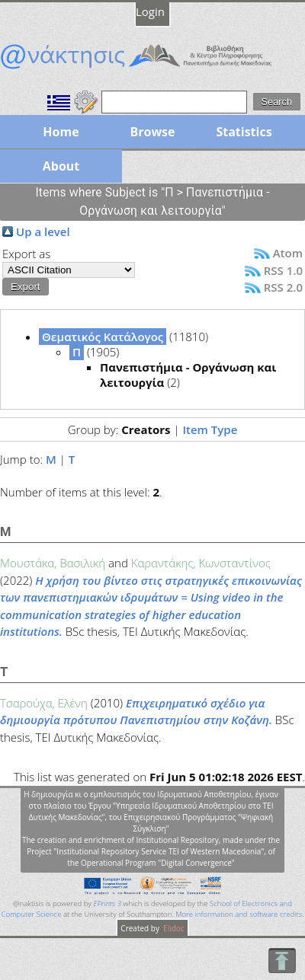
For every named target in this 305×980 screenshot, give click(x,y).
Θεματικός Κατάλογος (103, 337)
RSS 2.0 (283, 287)
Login (150, 11)
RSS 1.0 (283, 270)
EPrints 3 (107, 903)
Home (61, 132)
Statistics (244, 132)
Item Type (210, 429)
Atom (288, 253)
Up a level (43, 231)
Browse (152, 132)
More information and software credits (239, 914)
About (61, 166)
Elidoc (173, 928)
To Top (282, 961)
